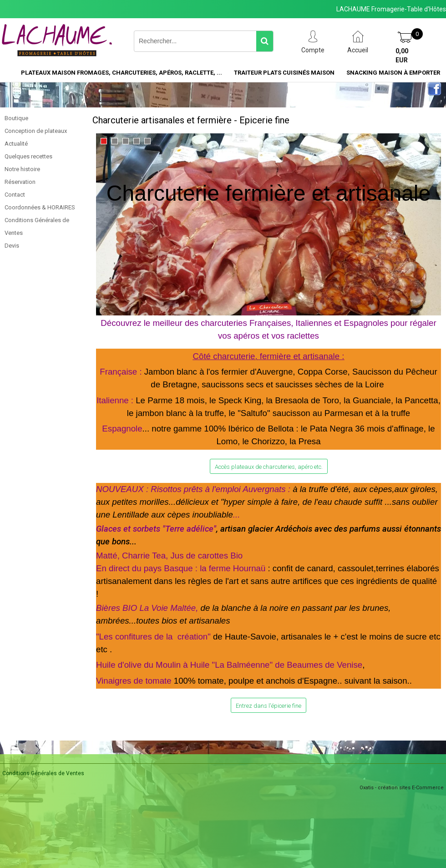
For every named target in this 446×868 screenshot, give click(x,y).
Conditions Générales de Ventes (37, 226)
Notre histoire (22, 169)
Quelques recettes (28, 156)
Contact (15, 195)
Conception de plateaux (36, 131)
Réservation (20, 182)
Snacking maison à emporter (393, 73)
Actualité (16, 144)
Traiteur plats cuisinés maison (284, 73)
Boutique (16, 118)
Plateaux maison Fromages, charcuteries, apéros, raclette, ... (122, 73)
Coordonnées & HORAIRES (40, 207)
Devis (12, 246)
